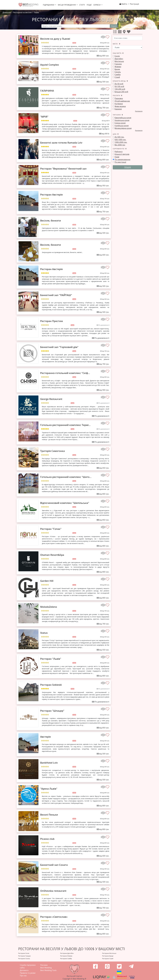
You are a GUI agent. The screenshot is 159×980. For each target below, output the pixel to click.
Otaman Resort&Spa (52, 555)
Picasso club (47, 839)
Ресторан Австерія (51, 195)
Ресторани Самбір (66, 959)
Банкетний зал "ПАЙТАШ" (56, 295)
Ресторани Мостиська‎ (109, 953)
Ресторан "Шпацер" (52, 711)
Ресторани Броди (108, 956)
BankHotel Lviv (49, 763)
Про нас (23, 976)
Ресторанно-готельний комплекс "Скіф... (65, 373)
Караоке (118, 109)
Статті (82, 5)
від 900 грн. (106, 377)
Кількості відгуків (122, 154)
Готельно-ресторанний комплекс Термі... (65, 425)
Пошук (114, 26)
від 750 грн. (106, 199)
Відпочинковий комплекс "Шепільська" (65, 503)
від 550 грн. (106, 637)
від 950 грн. (106, 173)
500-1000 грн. (120, 140)
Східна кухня (120, 123)
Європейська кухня (123, 118)
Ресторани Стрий (108, 959)
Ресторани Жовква (66, 956)
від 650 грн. (106, 455)
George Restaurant (51, 399)
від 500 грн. (106, 69)
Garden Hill (47, 581)
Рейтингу (119, 152)
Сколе (117, 56)
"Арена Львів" (49, 789)
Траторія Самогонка (52, 451)
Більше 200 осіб (121, 92)
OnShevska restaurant (53, 891)
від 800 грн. (106, 43)
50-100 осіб (119, 86)
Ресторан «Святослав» (54, 917)
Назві (117, 157)
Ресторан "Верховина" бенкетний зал (63, 169)
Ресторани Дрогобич (67, 953)
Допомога (24, 970)
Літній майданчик (122, 101)
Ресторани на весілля (22, 12)
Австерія (45, 737)
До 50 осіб (119, 84)
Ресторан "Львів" (51, 659)
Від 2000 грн (120, 145)
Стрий (117, 77)
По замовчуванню (122, 159)
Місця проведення (67, 5)
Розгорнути (139, 111)
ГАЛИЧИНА (47, 91)
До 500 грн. (119, 137)
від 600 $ (107, 121)
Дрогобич (119, 59)
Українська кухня (122, 120)
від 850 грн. (106, 507)
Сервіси (97, 5)
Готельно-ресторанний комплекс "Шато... (66, 477)
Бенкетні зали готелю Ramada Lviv (61, 143)
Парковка (119, 98)
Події (89, 5)
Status (44, 633)
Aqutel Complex (49, 65)
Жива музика (120, 106)
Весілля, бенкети (51, 220)
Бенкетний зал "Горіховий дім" (59, 347)
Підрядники (49, 5)
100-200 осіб (120, 89)
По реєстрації (120, 162)
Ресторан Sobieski (51, 685)
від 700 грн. (106, 95)
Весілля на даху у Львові (55, 39)
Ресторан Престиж (52, 321)
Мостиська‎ (119, 61)
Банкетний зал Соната (54, 865)
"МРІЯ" (44, 117)
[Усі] (115, 32)
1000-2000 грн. (121, 142)
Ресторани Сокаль (24, 959)
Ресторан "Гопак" (51, 529)
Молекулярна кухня (123, 128)
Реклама (44, 965)
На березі (119, 104)
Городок (118, 64)
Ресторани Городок (24, 956)
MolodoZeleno (49, 607)
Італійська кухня (122, 126)
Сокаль (118, 72)
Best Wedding (46, 968)
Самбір (118, 75)
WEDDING (31, 4)
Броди (117, 69)
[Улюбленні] (129, 32)
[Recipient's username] (76, 26)
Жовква (118, 67)
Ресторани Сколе (24, 953)
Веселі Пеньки (49, 815)
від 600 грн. (106, 249)
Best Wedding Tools (48, 970)
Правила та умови (28, 973)
